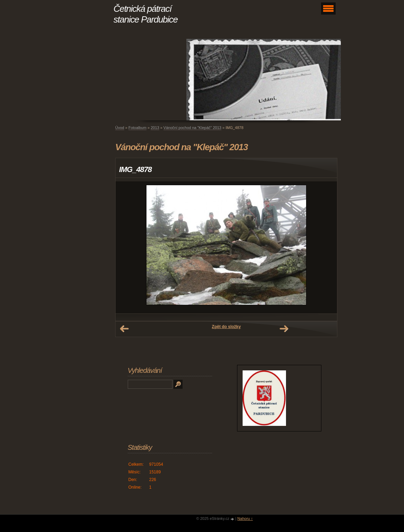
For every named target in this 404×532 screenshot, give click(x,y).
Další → (284, 329)
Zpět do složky (226, 327)
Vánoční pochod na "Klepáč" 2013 (192, 128)
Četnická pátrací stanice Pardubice (146, 14)
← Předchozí (124, 329)
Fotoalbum (137, 128)
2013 (155, 128)
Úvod (120, 128)
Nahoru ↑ (245, 518)
